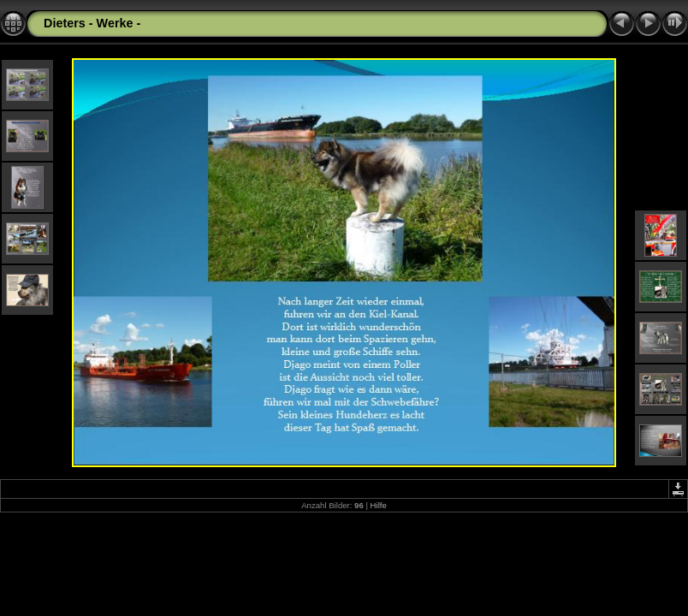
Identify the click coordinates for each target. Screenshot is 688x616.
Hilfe (379, 505)
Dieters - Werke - (92, 23)
